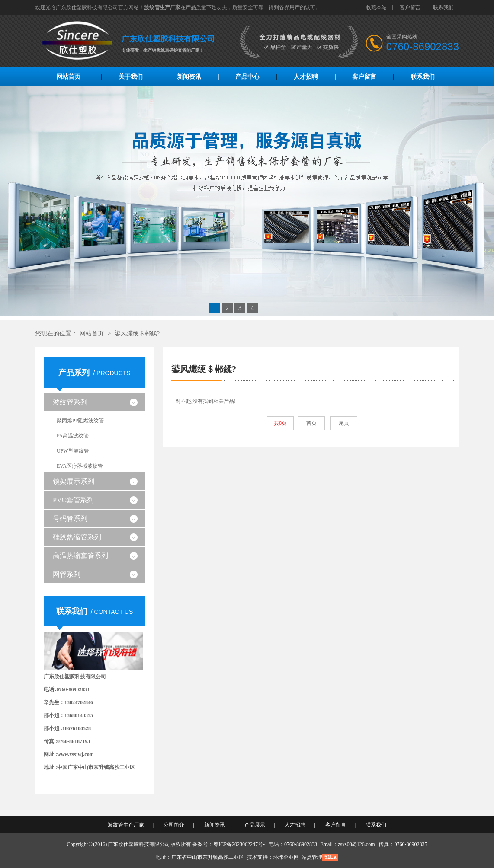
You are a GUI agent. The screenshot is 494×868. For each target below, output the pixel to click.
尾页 (344, 423)
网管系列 (67, 574)
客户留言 (410, 7)
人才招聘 (306, 77)
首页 (311, 423)
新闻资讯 (189, 77)
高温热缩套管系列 (80, 556)
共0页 (280, 423)
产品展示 (255, 825)
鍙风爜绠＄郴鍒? (137, 333)
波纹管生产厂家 (126, 825)
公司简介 (174, 825)
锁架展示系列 (74, 481)
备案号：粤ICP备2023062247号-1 (230, 844)
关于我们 (131, 77)
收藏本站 (376, 7)
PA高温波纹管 (73, 436)
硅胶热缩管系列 (77, 537)
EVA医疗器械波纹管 (80, 466)
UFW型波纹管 (73, 451)
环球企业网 (286, 857)
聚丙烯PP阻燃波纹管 (80, 421)
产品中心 (247, 77)
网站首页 (68, 77)
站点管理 (312, 857)
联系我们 (443, 7)
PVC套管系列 (73, 500)
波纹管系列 (70, 402)
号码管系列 (70, 519)
